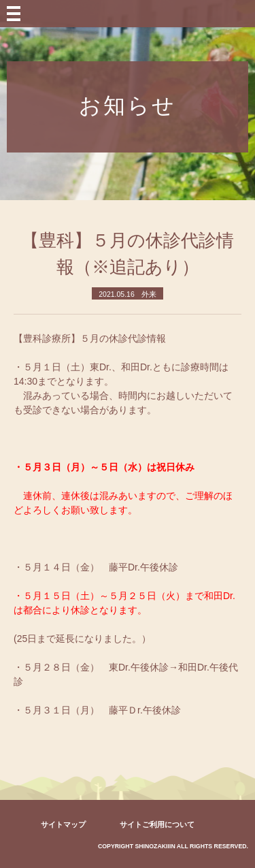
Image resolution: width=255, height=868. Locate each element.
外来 (149, 294)
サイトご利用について (157, 824)
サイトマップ (63, 824)
